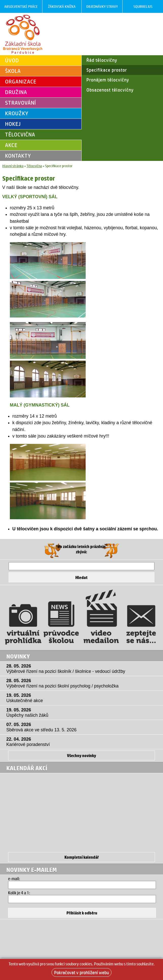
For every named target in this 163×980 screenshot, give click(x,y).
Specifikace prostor (107, 70)
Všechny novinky (81, 755)
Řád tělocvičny (102, 60)
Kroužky (17, 113)
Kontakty (18, 156)
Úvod (12, 60)
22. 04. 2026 (83, 742)
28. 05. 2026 (83, 669)
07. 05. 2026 (83, 727)
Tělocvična (20, 134)
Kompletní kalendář (82, 857)
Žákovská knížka (62, 6)
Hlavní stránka (13, 166)
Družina (16, 92)
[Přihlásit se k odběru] (82, 913)
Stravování (20, 103)
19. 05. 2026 (83, 698)
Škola (13, 71)
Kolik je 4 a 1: (19, 893)
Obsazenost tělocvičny (110, 90)
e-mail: (14, 878)
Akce (11, 145)
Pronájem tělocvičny (108, 80)
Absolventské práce (21, 6)
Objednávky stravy (102, 6)
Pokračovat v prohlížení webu (81, 972)
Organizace (21, 81)
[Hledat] (81, 566)
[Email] (82, 885)
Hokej (13, 124)
